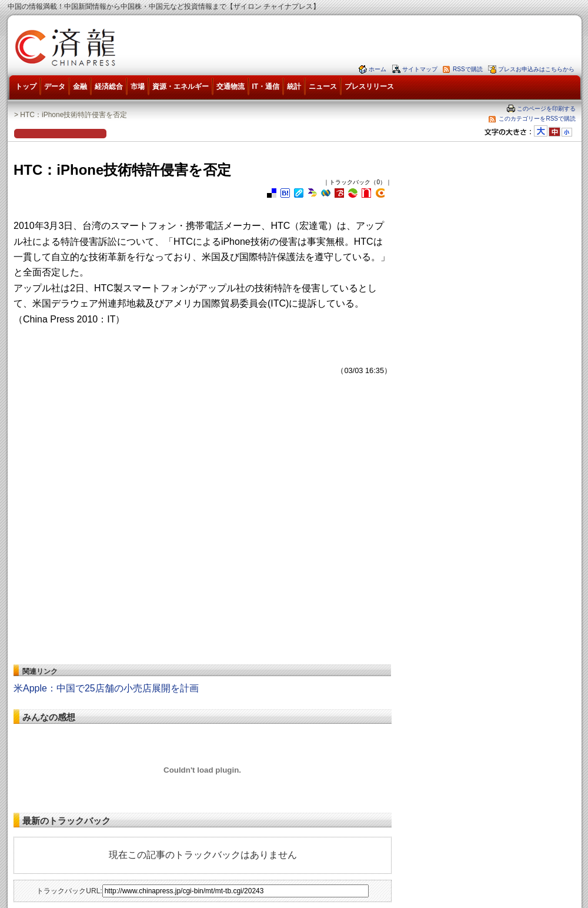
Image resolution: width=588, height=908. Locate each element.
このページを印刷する (546, 109)
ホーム (377, 69)
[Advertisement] (110, 536)
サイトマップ (420, 69)
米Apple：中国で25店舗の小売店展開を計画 (106, 688)
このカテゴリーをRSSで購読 (537, 119)
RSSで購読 (468, 69)
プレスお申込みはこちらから (536, 69)
